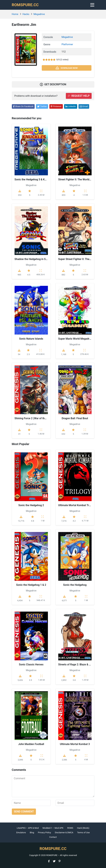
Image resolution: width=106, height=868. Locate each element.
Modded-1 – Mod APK (53, 828)
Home (15, 14)
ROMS (70, 828)
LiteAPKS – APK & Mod (28, 828)
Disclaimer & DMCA (64, 832)
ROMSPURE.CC (25, 5)
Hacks (26, 14)
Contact (53, 837)
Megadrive (39, 14)
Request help (79, 96)
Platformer (67, 44)
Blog (32, 832)
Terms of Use (84, 832)
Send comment (24, 812)
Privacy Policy (44, 832)
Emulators (21, 832)
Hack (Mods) (83, 828)
